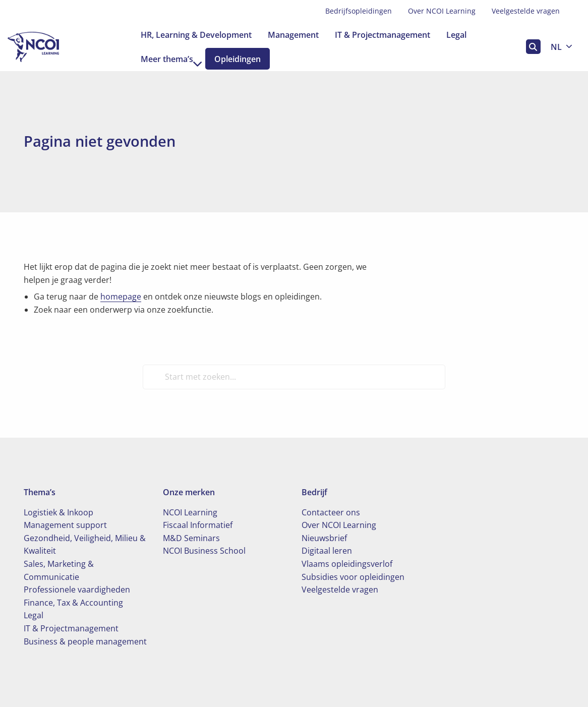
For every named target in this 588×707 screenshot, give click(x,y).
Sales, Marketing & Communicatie (59, 570)
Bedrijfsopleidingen (359, 11)
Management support (65, 525)
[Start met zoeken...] (294, 377)
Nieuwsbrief (324, 538)
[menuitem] (359, 11)
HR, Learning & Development (196, 35)
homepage (121, 297)
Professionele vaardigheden (77, 590)
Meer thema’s (171, 59)
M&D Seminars (191, 538)
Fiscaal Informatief (198, 525)
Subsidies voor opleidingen (353, 577)
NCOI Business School (204, 551)
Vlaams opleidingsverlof (347, 564)
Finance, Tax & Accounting (73, 603)
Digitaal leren (327, 551)
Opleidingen (246, 59)
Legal (456, 35)
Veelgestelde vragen (526, 11)
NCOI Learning (190, 512)
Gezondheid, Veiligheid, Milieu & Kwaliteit (85, 545)
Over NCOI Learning (442, 11)
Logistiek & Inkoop (58, 512)
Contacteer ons (331, 512)
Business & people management (85, 641)
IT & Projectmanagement (383, 35)
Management (293, 35)
